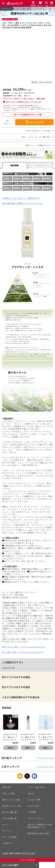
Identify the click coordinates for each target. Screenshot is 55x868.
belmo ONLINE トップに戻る (38, 131)
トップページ (6, 9)
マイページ (7, 831)
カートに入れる (34, 122)
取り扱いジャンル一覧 (11, 806)
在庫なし (11, 748)
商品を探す (7, 787)
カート (5, 825)
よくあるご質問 (34, 800)
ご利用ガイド (8, 843)
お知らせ (31, 793)
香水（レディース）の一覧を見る (36, 137)
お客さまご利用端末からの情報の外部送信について (39, 826)
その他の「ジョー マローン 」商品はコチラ (21, 198)
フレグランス (40, 9)
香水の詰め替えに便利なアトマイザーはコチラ (23, 203)
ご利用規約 (32, 812)
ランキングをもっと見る (45, 758)
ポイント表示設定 (9, 837)
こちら (32, 853)
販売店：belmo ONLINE (42, 82)
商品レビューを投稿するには (38, 145)
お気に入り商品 (8, 793)
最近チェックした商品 (11, 800)
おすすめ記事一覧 (9, 818)
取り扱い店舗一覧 (9, 812)
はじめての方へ (34, 806)
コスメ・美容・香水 (23, 9)
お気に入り (7, 124)
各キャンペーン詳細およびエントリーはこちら (24, 102)
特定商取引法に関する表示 (38, 833)
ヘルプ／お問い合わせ (37, 787)
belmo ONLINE (9, 667)
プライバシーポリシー (37, 818)
